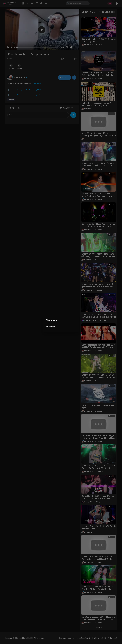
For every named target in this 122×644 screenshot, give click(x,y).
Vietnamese (51, 327)
